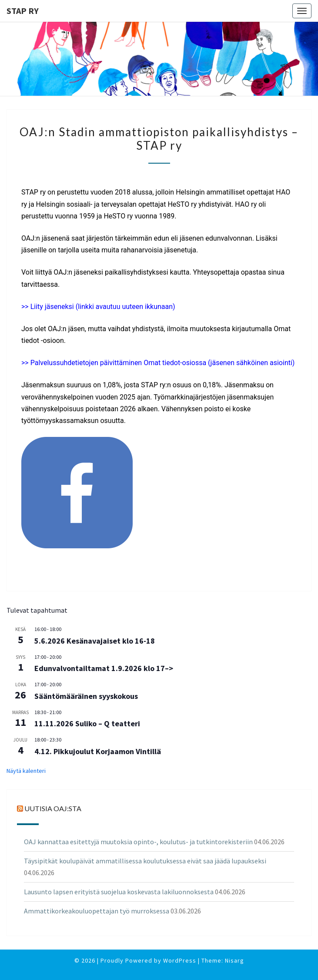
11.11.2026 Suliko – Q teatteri (87, 723)
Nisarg (234, 960)
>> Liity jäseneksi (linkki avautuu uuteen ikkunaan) (98, 307)
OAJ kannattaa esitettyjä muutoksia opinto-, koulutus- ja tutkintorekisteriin (138, 842)
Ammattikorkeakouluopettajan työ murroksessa (97, 911)
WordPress (180, 960)
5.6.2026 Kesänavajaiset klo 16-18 (95, 641)
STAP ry (23, 11)
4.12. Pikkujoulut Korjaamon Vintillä (98, 751)
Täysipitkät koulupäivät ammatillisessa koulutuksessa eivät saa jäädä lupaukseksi (145, 861)
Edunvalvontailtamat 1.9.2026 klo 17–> (104, 668)
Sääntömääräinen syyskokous (86, 696)
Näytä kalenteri (26, 771)
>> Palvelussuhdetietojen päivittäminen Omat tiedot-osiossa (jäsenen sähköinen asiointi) (158, 363)
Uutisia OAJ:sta (53, 808)
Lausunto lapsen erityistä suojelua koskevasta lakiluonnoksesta (119, 892)
